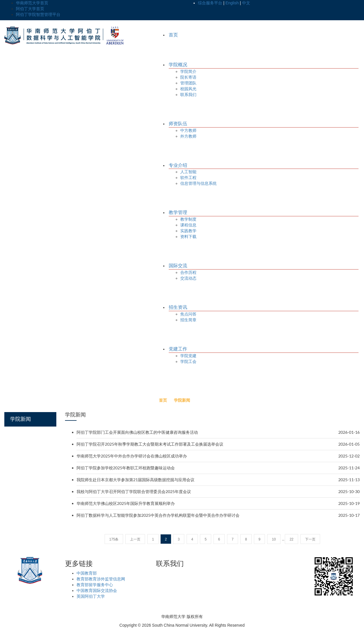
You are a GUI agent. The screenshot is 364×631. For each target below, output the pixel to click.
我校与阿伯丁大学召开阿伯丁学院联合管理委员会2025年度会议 (134, 491)
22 (291, 539)
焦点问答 (188, 314)
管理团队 (188, 83)
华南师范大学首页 (32, 3)
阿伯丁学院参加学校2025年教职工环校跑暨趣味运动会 (126, 468)
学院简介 (188, 71)
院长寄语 (188, 77)
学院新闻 (182, 400)
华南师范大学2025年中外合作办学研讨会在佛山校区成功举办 (132, 456)
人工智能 (188, 172)
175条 (114, 539)
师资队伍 (178, 124)
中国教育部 (87, 573)
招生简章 (188, 320)
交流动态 (188, 278)
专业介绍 (178, 165)
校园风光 (188, 89)
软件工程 (188, 178)
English (232, 3)
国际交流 (178, 266)
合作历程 (188, 272)
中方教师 (188, 130)
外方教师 (188, 136)
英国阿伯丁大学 (91, 596)
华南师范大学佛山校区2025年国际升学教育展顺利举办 (126, 503)
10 (274, 539)
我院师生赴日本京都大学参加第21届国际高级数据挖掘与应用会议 (135, 480)
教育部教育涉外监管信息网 (101, 579)
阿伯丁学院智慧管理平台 (38, 14)
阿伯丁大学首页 (30, 9)
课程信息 (188, 225)
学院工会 (188, 361)
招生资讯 (178, 307)
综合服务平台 (210, 3)
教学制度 (188, 219)
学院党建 (188, 356)
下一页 (310, 539)
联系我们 (188, 95)
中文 (246, 3)
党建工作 (178, 349)
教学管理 (178, 212)
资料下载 (188, 237)
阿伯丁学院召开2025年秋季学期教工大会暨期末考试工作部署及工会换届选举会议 (150, 444)
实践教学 (188, 231)
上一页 (135, 539)
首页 (173, 35)
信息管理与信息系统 (198, 183)
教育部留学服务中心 (95, 585)
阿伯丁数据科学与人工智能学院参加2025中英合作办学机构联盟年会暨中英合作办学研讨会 (158, 515)
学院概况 (178, 65)
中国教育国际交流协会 (97, 591)
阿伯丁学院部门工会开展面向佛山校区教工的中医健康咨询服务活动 (137, 432)
